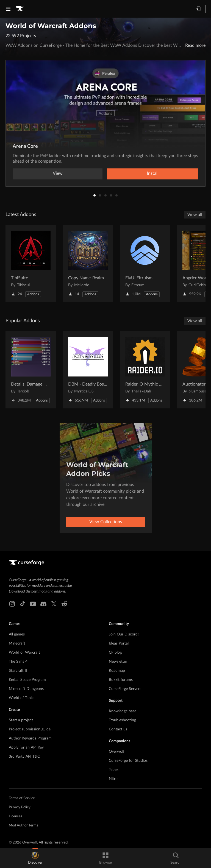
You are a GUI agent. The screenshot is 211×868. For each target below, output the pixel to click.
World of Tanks (22, 698)
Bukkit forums (121, 680)
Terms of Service (22, 798)
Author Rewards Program (30, 738)
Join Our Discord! (124, 634)
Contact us (118, 729)
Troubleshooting (122, 720)
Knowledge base (123, 711)
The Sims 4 (18, 662)
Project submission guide (30, 729)
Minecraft (17, 643)
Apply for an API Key (26, 747)
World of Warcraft (24, 653)
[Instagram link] (12, 604)
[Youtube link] (33, 604)
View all (195, 215)
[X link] (54, 604)
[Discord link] (43, 604)
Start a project (21, 720)
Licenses (16, 816)
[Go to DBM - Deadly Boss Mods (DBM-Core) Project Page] (88, 370)
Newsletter (118, 662)
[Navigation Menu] (8, 9)
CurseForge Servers (125, 689)
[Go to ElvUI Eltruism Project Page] (145, 264)
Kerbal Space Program (27, 680)
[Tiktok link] (23, 604)
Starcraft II (18, 671)
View (58, 173)
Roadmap (117, 671)
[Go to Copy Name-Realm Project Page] (88, 264)
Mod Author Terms (23, 825)
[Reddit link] (64, 604)
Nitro (113, 779)
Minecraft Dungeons (26, 689)
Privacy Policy (20, 807)
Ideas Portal (119, 643)
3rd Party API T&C (24, 757)
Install (153, 173)
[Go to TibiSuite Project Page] (31, 264)
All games (17, 634)
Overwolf (117, 752)
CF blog (115, 653)
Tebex (114, 770)
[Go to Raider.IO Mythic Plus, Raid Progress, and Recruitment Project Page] (145, 370)
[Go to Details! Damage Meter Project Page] (31, 370)
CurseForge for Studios (128, 761)
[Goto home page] (20, 9)
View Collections (106, 522)
